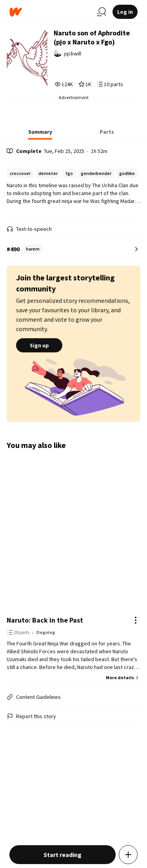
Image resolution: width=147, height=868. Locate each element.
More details (123, 677)
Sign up (39, 345)
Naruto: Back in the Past (45, 620)
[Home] (50, 12)
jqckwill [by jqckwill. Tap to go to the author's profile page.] (73, 53)
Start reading (63, 855)
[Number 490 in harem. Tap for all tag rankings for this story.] (73, 249)
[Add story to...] (128, 855)
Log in (125, 12)
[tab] (40, 134)
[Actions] (136, 620)
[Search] (102, 12)
